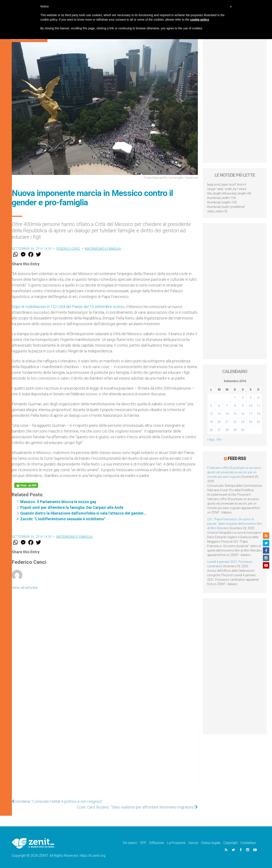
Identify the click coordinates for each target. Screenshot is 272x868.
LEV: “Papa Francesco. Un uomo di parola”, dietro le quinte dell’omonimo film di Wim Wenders (235, 524)
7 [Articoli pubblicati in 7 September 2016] (227, 406)
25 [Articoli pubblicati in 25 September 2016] (258, 422)
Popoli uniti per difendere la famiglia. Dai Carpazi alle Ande (72, 507)
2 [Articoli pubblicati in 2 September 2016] (243, 398)
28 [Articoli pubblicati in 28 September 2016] (227, 430)
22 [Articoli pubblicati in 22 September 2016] (235, 422)
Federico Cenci (68, 249)
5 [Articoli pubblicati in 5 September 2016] (211, 406)
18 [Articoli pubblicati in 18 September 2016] (258, 414)
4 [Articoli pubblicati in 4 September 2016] (258, 398)
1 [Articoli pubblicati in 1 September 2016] (235, 398)
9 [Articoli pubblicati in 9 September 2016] (243, 406)
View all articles (25, 588)
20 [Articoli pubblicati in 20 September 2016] (219, 422)
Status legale (211, 843)
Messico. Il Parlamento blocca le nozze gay (58, 502)
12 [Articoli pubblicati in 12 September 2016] (211, 414)
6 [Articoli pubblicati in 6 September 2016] (219, 406)
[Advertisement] (105, 760)
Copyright (230, 843)
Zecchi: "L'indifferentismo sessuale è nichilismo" (63, 519)
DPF (143, 843)
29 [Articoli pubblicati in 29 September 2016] (235, 430)
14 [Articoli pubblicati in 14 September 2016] (227, 414)
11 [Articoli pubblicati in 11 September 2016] (258, 406)
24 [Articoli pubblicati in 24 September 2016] (251, 422)
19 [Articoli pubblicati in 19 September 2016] (211, 422)
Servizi (193, 843)
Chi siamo (130, 843)
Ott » (219, 440)
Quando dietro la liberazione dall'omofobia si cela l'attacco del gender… (83, 513)
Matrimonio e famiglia (103, 249)
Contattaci (248, 843)
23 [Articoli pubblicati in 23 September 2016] (243, 422)
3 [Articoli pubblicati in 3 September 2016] (251, 398)
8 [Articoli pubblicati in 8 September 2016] (235, 406)
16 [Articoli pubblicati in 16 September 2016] (243, 414)
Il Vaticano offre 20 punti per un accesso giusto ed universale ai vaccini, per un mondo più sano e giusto (234, 472)
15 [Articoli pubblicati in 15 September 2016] (235, 414)
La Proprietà (176, 843)
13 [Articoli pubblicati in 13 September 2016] (219, 414)
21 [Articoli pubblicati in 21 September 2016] (227, 422)
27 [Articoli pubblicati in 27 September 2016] (219, 430)
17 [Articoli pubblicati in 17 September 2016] (251, 414)
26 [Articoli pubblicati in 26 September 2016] (211, 430)
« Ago (211, 440)
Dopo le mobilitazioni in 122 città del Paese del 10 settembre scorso (68, 307)
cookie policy (200, 20)
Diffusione (157, 843)
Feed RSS (237, 458)
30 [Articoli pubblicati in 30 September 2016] (243, 430)
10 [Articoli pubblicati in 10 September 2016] (251, 406)
